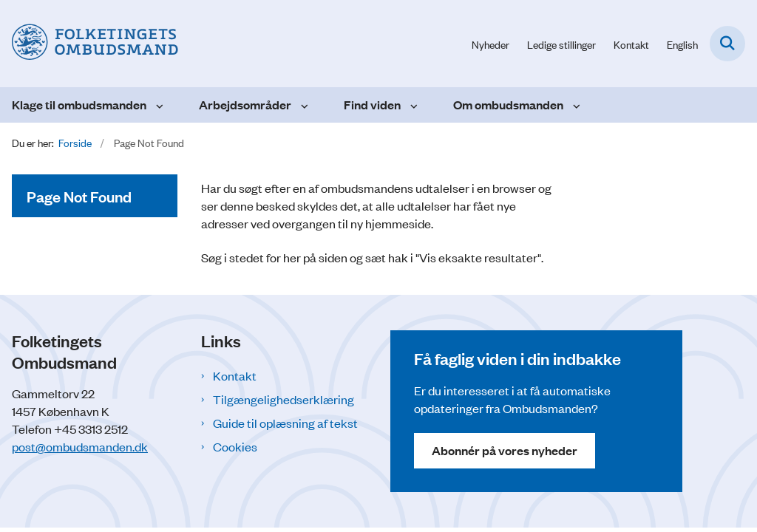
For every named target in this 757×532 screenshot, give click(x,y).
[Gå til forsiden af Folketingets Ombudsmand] (89, 44)
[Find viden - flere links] (412, 105)
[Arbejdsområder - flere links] (303, 105)
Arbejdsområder (245, 105)
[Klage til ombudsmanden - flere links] (158, 105)
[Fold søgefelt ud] (727, 44)
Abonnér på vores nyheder (505, 450)
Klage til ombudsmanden (79, 105)
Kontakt (235, 375)
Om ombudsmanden (508, 105)
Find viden (372, 105)
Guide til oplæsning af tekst (285, 423)
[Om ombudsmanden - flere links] (575, 105)
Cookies (235, 446)
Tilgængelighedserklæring (284, 399)
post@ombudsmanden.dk (80, 446)
